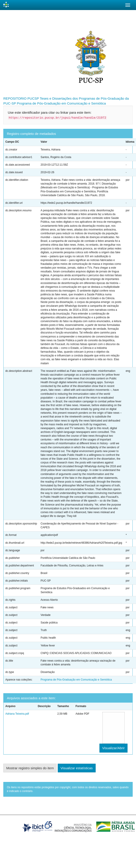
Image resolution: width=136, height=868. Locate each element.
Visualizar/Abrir (114, 748)
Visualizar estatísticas (77, 768)
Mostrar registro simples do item (30, 768)
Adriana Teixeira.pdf (17, 714)
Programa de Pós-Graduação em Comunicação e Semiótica (61, 103)
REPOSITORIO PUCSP (21, 98)
